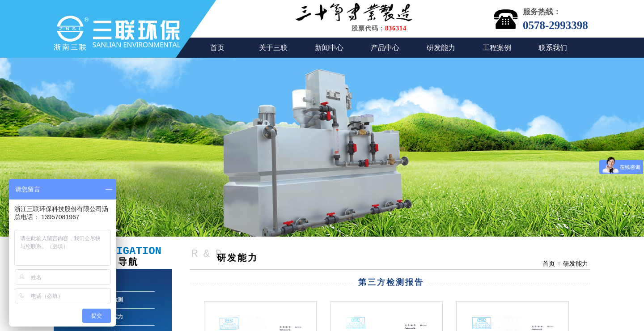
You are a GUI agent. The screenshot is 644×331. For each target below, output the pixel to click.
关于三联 (273, 48)
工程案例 (497, 48)
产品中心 (385, 48)
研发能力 (441, 48)
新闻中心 (329, 48)
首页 (217, 48)
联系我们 (553, 48)
